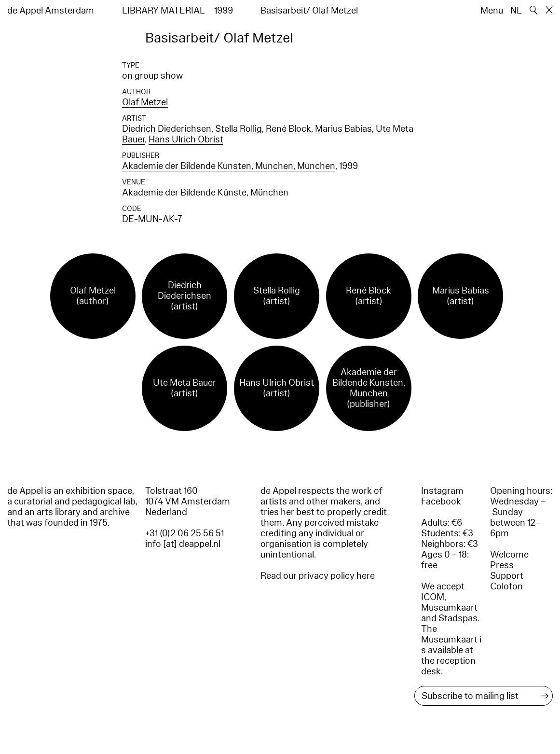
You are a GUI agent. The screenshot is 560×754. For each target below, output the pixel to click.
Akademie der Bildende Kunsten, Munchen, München (229, 166)
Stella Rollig (239, 129)
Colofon (506, 586)
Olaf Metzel (145, 102)
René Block (288, 129)
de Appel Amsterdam (51, 11)
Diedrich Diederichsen (167, 129)
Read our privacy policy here (318, 576)
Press (502, 565)
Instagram (442, 491)
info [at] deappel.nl (183, 544)
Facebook (441, 502)
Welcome (509, 555)
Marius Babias (343, 129)
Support (507, 576)
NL (516, 11)
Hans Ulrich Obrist (186, 140)
